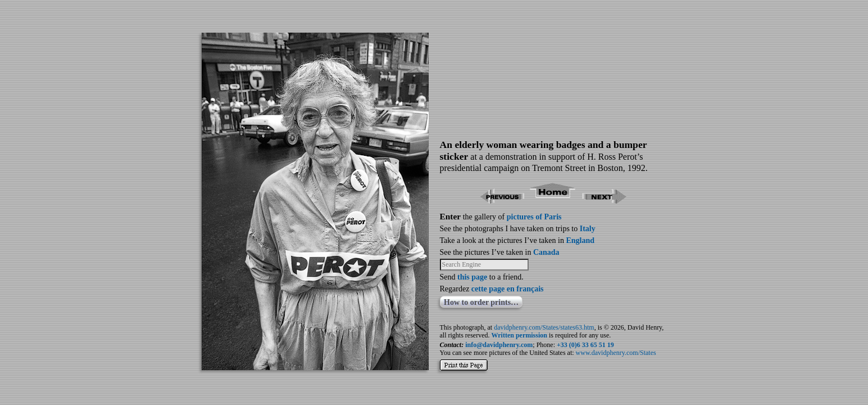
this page (472, 277)
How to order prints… (481, 302)
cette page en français (508, 289)
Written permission (519, 335)
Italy (588, 229)
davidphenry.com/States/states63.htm (544, 327)
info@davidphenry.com (499, 345)
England (580, 240)
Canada (546, 252)
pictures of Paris (534, 217)
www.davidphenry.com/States (616, 353)
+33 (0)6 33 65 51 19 (585, 345)
